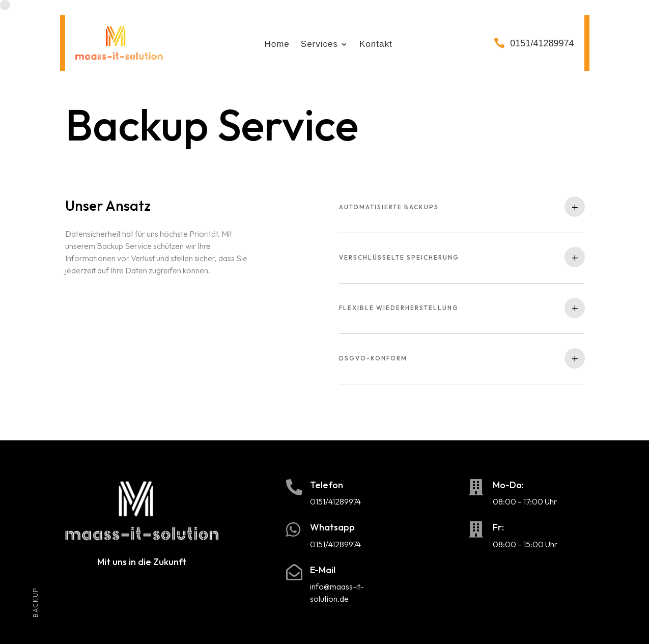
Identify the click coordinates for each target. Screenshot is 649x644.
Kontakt (376, 45)
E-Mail (323, 570)
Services (319, 45)
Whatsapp (332, 527)
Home (277, 45)
